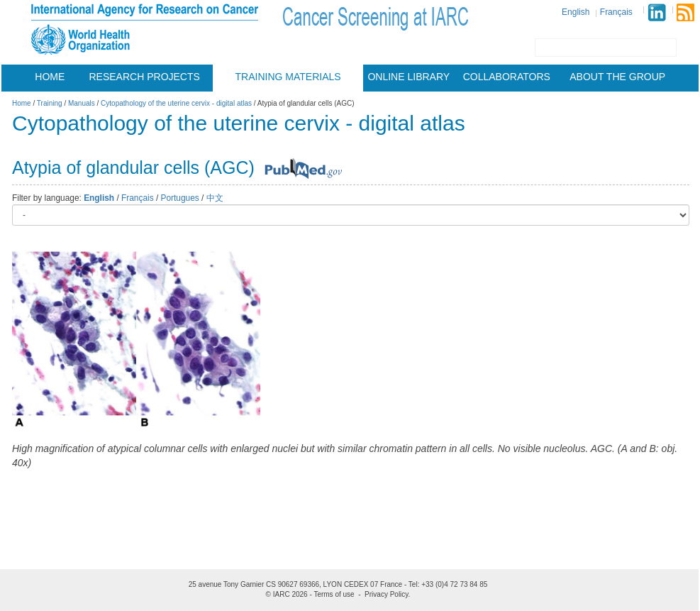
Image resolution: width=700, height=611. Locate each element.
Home (50, 77)
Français (616, 12)
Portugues (180, 198)
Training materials (288, 77)
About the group (617, 77)
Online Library (409, 77)
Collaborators (507, 77)
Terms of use (334, 594)
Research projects (145, 77)
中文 (215, 198)
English (576, 12)
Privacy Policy (387, 594)
